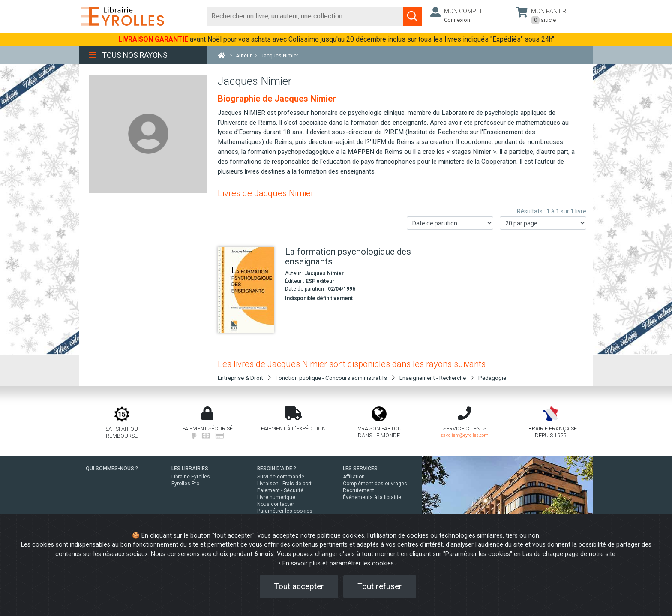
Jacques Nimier (324, 273)
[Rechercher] (305, 16)
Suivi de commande (281, 477)
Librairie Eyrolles (191, 477)
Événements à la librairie (372, 497)
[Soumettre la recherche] (412, 16)
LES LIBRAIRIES (190, 469)
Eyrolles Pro (185, 484)
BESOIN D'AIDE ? (277, 469)
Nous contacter (276, 504)
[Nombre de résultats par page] (543, 223)
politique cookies (341, 536)
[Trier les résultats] (450, 223)
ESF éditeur (320, 281)
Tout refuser (380, 586)
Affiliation (354, 477)
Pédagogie (492, 378)
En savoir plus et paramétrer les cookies (338, 563)
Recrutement (358, 490)
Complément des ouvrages (375, 484)
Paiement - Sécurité (280, 490)
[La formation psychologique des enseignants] (248, 290)
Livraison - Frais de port (284, 484)
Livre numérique (276, 497)
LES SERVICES (360, 469)
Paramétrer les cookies (285, 511)
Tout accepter (299, 586)
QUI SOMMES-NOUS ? (112, 469)
